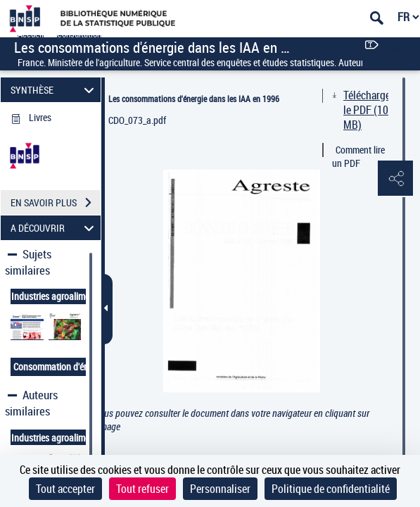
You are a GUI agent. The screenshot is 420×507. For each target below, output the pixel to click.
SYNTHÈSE (55, 90)
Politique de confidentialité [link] (331, 489)
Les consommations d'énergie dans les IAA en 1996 (194, 99)
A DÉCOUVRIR (55, 228)
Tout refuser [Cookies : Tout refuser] (142, 489)
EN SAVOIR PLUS (56, 203)
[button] (395, 179)
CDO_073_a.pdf (137, 120)
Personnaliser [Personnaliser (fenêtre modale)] (220, 489)
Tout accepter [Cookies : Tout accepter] (65, 489)
